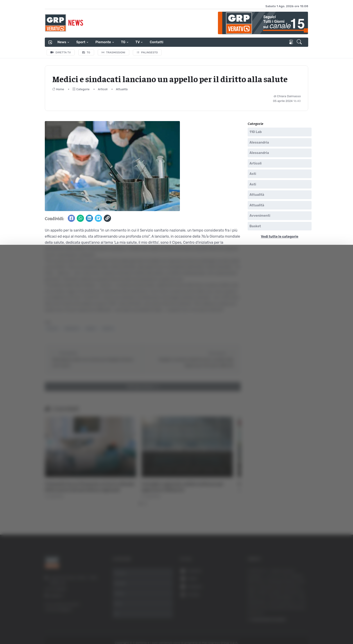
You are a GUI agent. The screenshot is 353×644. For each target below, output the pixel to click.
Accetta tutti (303, 589)
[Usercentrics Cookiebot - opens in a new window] (38, 628)
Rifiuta (303, 619)
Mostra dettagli (80, 628)
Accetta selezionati (303, 604)
